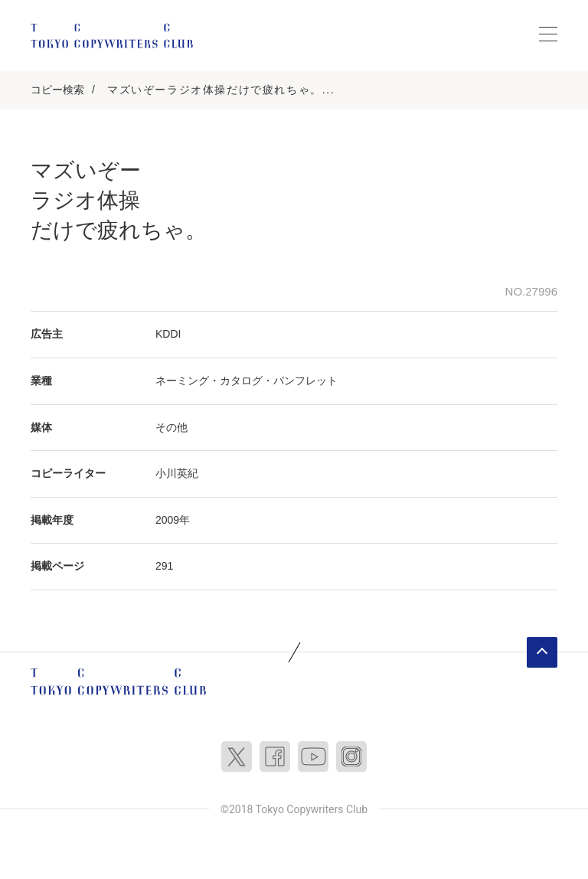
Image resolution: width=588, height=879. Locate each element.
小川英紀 (177, 473)
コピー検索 (57, 90)
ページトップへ (542, 652)
